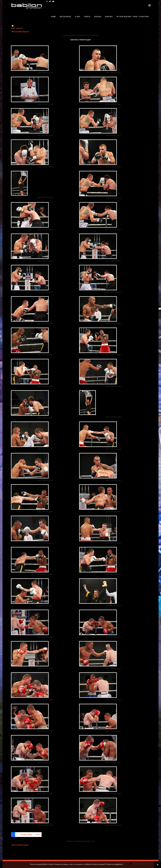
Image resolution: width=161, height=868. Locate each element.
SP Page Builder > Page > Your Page (133, 17)
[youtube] (53, 2)
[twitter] (50, 2)
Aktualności (65, 17)
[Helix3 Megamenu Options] (150, 5)
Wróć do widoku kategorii (20, 32)
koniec (38, 835)
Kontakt (109, 17)
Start (13, 28)
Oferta (87, 17)
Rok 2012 (19, 28)
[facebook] (47, 2)
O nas (78, 17)
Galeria (98, 17)
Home (53, 17)
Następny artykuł (26, 835)
